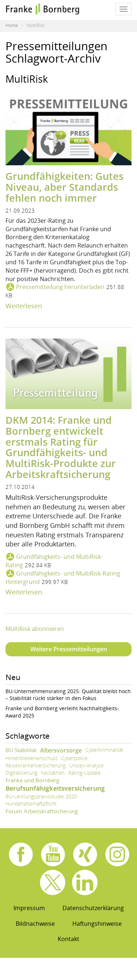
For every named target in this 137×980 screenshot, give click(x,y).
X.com (53, 882)
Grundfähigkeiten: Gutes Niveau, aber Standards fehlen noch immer (64, 187)
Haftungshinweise (97, 924)
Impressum (29, 908)
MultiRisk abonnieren (35, 629)
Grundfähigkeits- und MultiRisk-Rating (54, 561)
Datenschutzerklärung (93, 908)
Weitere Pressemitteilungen (69, 649)
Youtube (53, 854)
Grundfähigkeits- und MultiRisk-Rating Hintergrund (63, 578)
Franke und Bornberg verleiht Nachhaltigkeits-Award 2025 (62, 712)
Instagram (117, 854)
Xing (85, 854)
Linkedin (85, 882)
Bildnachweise (35, 924)
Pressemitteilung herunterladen (60, 287)
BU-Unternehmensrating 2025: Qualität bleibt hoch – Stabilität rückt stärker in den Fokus (68, 695)
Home (12, 25)
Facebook (21, 854)
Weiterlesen (24, 306)
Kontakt (68, 939)
